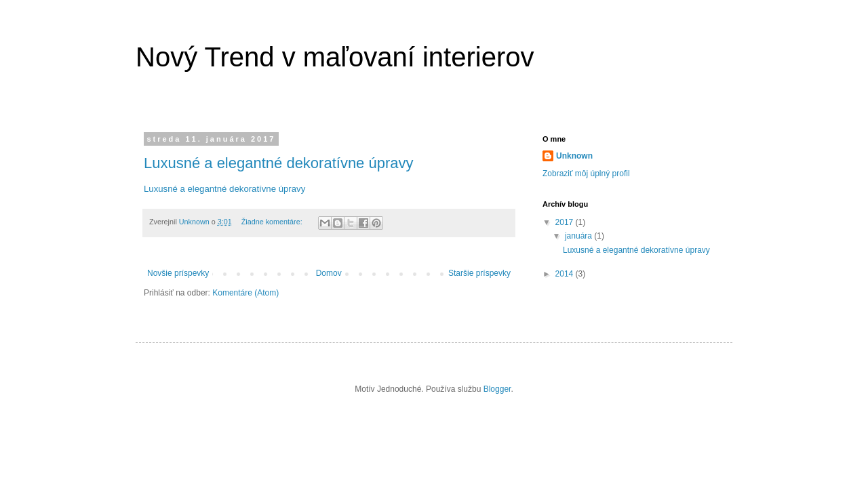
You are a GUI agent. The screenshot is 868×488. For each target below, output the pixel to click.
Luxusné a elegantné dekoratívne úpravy (279, 163)
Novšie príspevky (178, 273)
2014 (566, 274)
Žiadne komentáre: (273, 222)
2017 (566, 222)
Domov (329, 273)
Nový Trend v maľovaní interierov (335, 57)
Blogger (497, 389)
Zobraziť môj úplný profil (586, 174)
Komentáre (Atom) (245, 293)
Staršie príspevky (479, 273)
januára (579, 236)
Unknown (574, 156)
